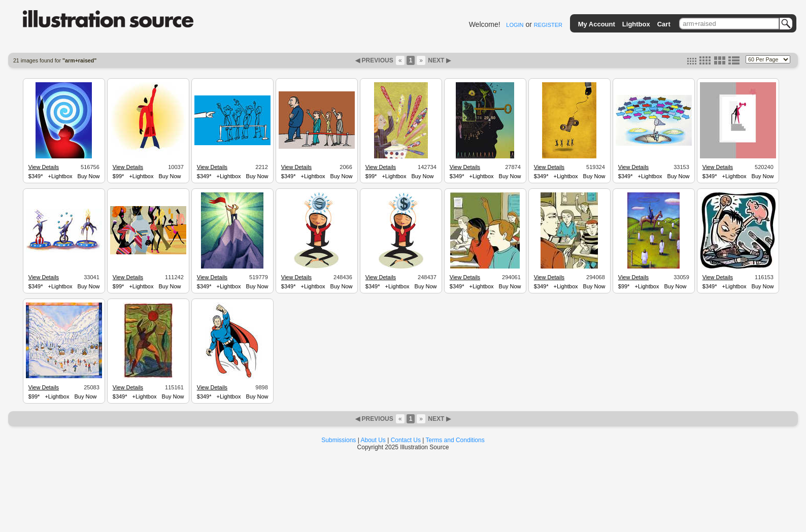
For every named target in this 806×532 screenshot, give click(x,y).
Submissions (339, 440)
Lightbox (636, 24)
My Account (597, 24)
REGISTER (548, 25)
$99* (119, 176)
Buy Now (89, 176)
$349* (36, 176)
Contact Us (406, 440)
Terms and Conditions (455, 440)
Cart (664, 24)
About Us (373, 440)
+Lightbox (60, 176)
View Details (44, 167)
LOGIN (515, 25)
